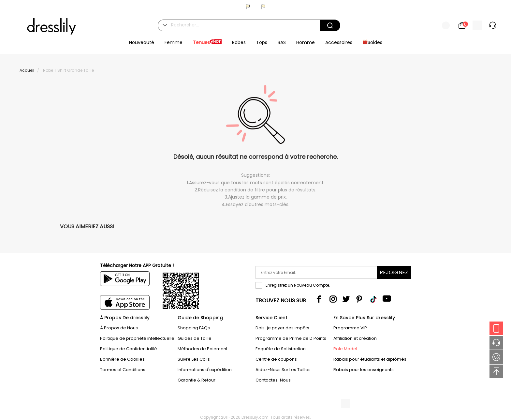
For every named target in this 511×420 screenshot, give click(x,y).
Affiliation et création (355, 338)
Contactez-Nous (273, 380)
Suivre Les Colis (194, 359)
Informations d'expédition (205, 370)
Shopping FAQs (194, 328)
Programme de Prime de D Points (291, 338)
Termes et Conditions (123, 370)
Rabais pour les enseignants (364, 370)
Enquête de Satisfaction (281, 349)
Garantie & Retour (197, 380)
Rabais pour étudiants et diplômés (370, 359)
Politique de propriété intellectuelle (137, 338)
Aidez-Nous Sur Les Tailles (283, 370)
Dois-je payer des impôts (282, 328)
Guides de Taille (195, 338)
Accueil (27, 70)
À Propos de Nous (119, 328)
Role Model (345, 349)
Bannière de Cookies (122, 359)
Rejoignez (394, 272)
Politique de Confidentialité (129, 349)
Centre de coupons (276, 359)
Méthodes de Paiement (203, 349)
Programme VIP (350, 328)
